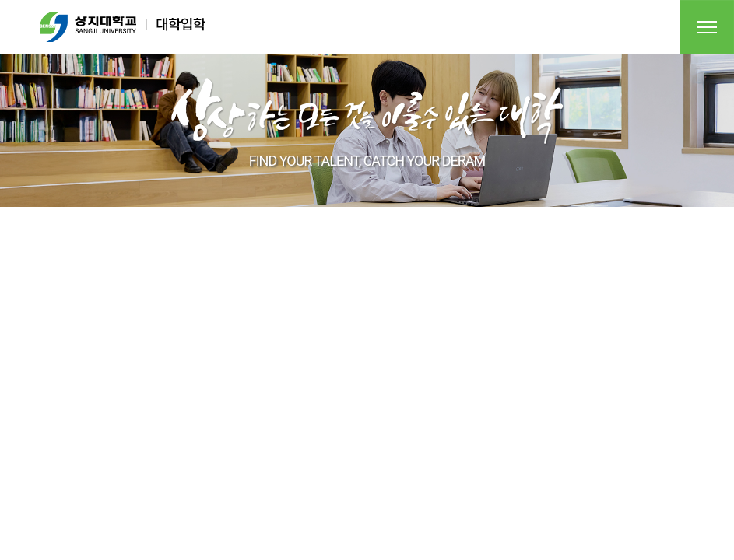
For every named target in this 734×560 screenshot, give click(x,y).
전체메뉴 (707, 27)
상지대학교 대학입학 (123, 27)
